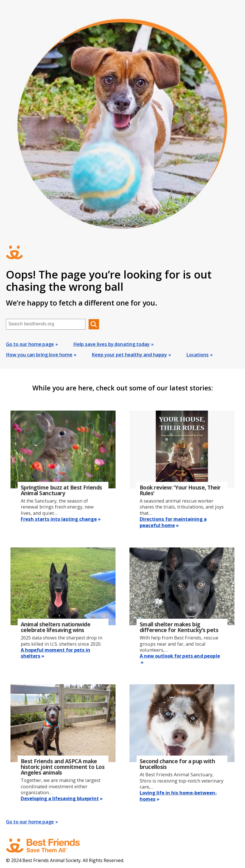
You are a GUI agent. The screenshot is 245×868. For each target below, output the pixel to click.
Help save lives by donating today (111, 344)
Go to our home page (30, 344)
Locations (197, 354)
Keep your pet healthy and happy (129, 354)
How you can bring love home (39, 354)
